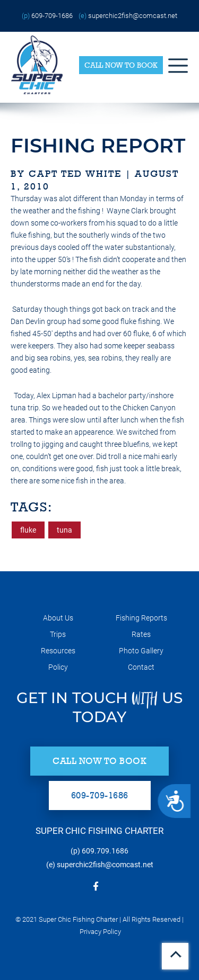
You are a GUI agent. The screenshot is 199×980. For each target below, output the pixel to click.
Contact (141, 667)
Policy (58, 667)
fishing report (98, 145)
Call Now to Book (121, 65)
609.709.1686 (105, 851)
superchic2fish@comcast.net (133, 16)
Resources (58, 651)
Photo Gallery (141, 651)
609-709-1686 (52, 16)
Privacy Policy (100, 932)
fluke (28, 530)
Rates (141, 634)
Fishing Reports (141, 618)
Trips (58, 634)
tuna (64, 530)
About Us (58, 618)
